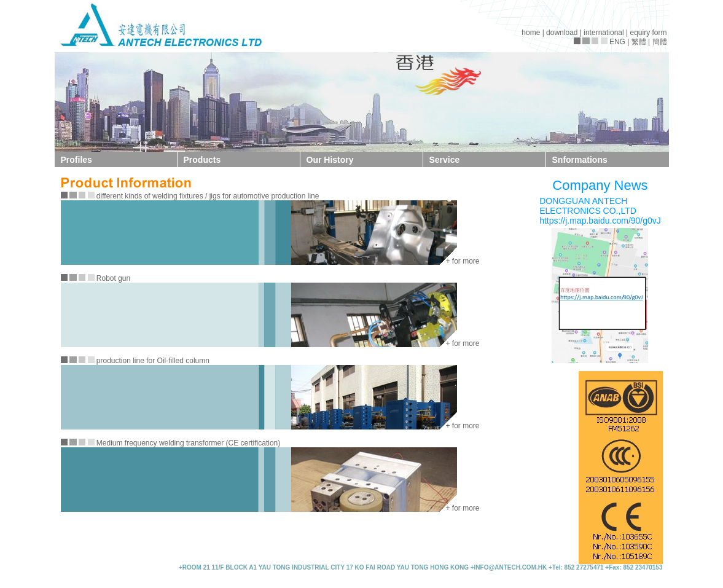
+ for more (463, 261)
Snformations (580, 160)
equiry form (648, 33)
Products (202, 160)
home (531, 33)
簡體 (660, 42)
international (604, 33)
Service (445, 160)
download (562, 33)
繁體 (639, 42)
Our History (330, 160)
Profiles (76, 160)
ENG (617, 42)
